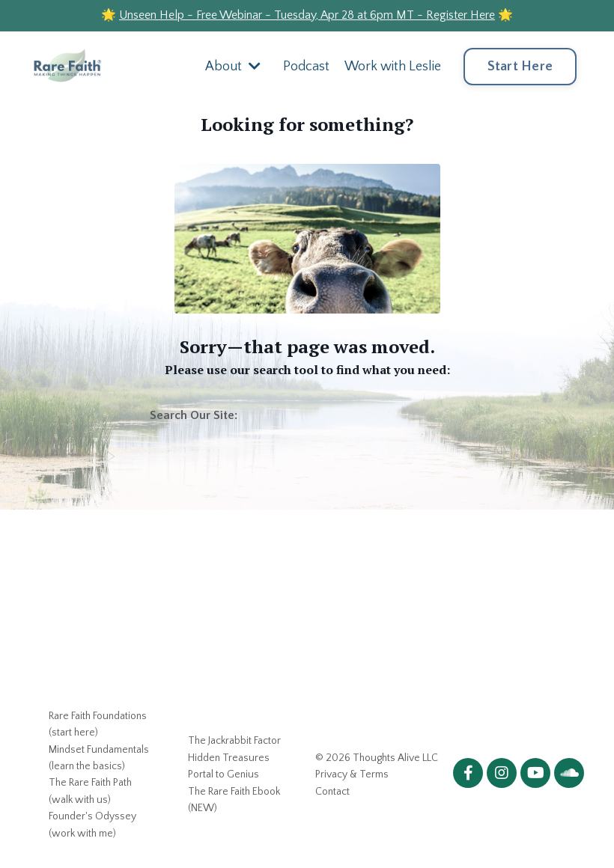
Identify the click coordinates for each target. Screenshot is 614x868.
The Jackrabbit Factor (234, 741)
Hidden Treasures (229, 758)
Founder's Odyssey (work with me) (92, 825)
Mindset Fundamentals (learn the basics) (99, 758)
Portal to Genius (224, 774)
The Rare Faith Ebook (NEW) (234, 800)
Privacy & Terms (352, 774)
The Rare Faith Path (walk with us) (90, 791)
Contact (332, 792)
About (233, 67)
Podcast (306, 67)
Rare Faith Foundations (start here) (98, 724)
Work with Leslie (393, 67)
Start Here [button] (520, 67)
